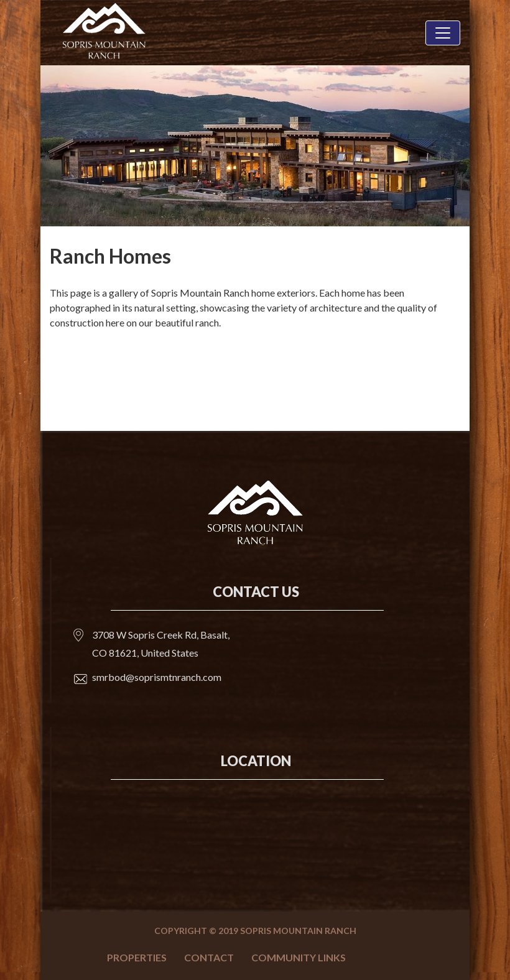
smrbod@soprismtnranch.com (157, 677)
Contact (209, 957)
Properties (137, 957)
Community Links (299, 957)
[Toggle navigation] (443, 33)
